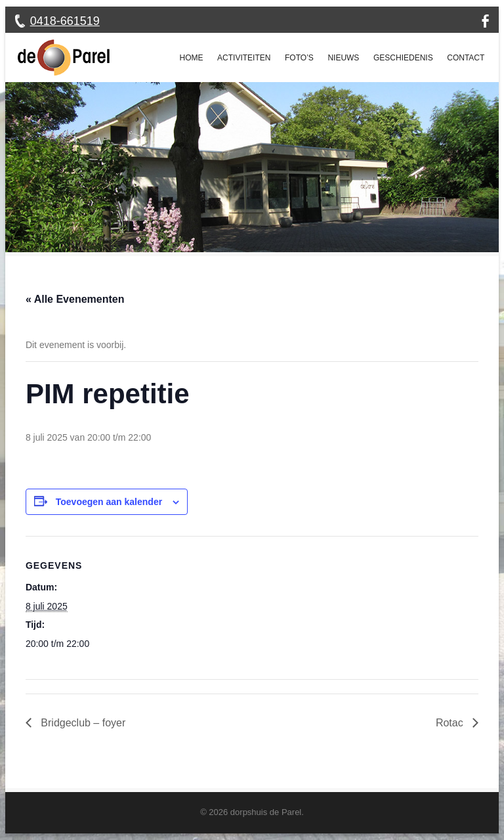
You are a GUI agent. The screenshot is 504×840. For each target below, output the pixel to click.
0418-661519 (65, 21)
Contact (466, 58)
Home (192, 58)
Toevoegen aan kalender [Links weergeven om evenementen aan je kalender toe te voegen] (109, 502)
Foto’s (299, 58)
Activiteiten (244, 58)
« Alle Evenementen (75, 299)
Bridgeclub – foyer (82, 723)
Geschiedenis (403, 58)
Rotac (451, 723)
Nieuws (343, 58)
